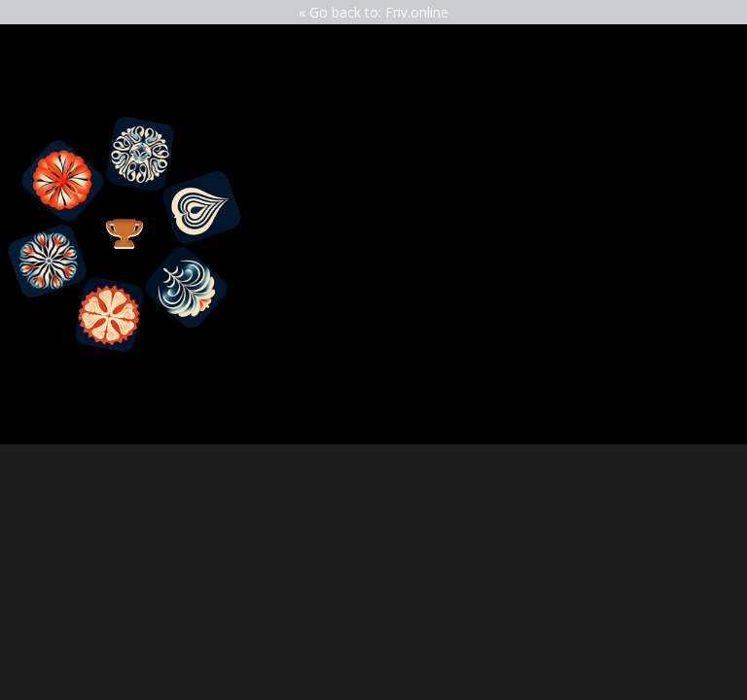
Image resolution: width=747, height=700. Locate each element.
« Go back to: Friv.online (373, 12)
